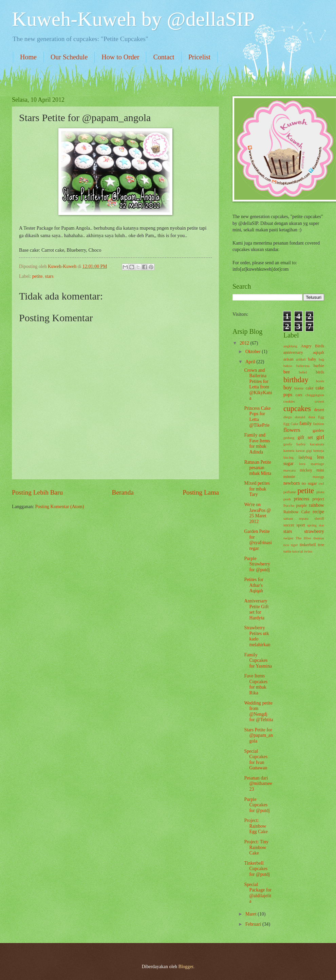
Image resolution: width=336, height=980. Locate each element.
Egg (321, 417)
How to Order (120, 57)
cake (310, 388)
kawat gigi (304, 450)
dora (312, 417)
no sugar (309, 483)
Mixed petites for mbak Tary (257, 489)
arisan (288, 359)
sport (301, 525)
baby (312, 359)
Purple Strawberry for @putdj (257, 564)
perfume (290, 492)
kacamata (317, 444)
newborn (292, 483)
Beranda (123, 492)
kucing (288, 457)
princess (302, 499)
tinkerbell (308, 545)
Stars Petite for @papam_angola (258, 735)
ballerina (303, 366)
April (251, 362)
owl (321, 483)
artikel (301, 359)
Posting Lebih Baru (37, 492)
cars (299, 395)
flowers (292, 430)
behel (303, 372)
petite (38, 276)
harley (301, 444)
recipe (318, 512)
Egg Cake (291, 424)
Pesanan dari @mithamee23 (258, 784)
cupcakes (297, 409)
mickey (306, 470)
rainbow (316, 505)
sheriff (319, 518)
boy (288, 388)
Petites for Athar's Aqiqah (254, 585)
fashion (319, 424)
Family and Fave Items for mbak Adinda (257, 444)
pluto (320, 492)
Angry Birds (312, 346)
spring (312, 525)
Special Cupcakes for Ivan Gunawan (256, 760)
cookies (289, 401)
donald (300, 417)
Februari (254, 924)
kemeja (319, 450)
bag (321, 359)
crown (319, 401)
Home (28, 57)
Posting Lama (201, 492)
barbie (319, 366)
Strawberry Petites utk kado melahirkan (257, 636)
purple (302, 505)
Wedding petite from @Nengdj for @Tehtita (258, 712)
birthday (296, 380)
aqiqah (319, 352)
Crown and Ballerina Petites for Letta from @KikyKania (258, 384)
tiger (294, 545)
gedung (289, 438)
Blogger (186, 967)
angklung (290, 346)
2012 (245, 343)
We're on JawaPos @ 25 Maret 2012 (257, 513)
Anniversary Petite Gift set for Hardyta (256, 609)
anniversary (293, 352)
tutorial (298, 551)
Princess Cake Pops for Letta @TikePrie (257, 417)
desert (319, 410)
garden (318, 430)
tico (286, 545)
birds (320, 372)
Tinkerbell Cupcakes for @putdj (257, 869)
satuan (288, 518)
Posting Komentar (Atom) (60, 507)
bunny (299, 388)
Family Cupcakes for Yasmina (258, 660)
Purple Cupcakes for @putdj (257, 805)
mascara (290, 470)
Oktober (254, 352)
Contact (164, 57)
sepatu (304, 518)
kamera (289, 450)
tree (321, 545)
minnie (289, 477)
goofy (288, 444)
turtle (287, 551)
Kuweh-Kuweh (63, 266)
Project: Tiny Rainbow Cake (256, 847)
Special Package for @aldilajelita (258, 893)
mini (320, 470)
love (302, 464)
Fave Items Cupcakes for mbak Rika (256, 684)
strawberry (314, 531)
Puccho (289, 505)
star (321, 525)
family (305, 424)
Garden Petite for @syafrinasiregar (258, 540)
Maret (251, 914)
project (318, 499)
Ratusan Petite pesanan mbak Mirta (258, 468)
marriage (318, 464)
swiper (288, 538)
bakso (288, 366)
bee (287, 372)
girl (320, 437)
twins (308, 551)
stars (49, 276)
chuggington (315, 395)
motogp (318, 477)
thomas (319, 538)
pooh (287, 499)
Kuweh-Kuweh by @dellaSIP (133, 19)
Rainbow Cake (297, 512)
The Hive (303, 538)
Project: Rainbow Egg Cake (256, 826)
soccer (289, 525)
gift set (305, 437)
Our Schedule (69, 57)
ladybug (305, 457)
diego (288, 417)
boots (320, 381)
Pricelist (200, 57)
